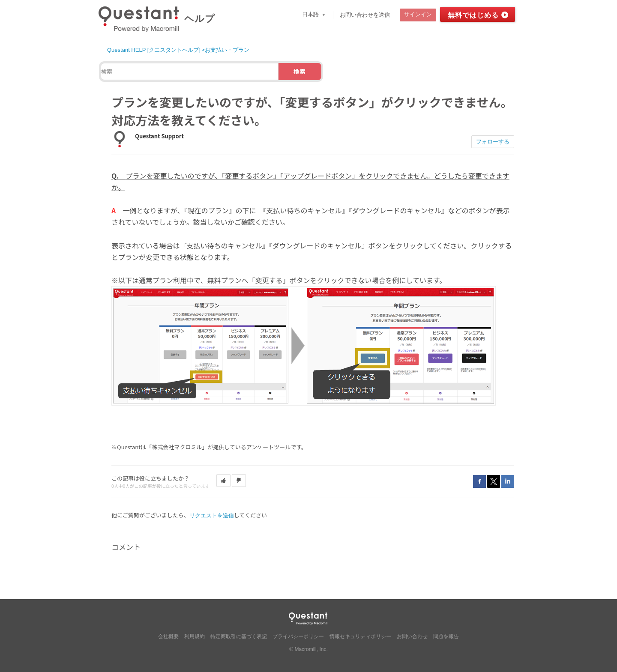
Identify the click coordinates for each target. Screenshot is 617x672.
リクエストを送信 (212, 515)
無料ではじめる (473, 15)
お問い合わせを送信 (365, 15)
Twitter (494, 481)
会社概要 (168, 636)
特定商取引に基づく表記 (239, 636)
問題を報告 (446, 636)
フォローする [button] (493, 142)
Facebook (479, 481)
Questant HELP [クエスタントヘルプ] (154, 50)
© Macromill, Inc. (308, 649)
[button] (223, 481)
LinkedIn (508, 481)
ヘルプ (200, 19)
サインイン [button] (418, 14)
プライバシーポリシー (298, 636)
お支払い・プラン (227, 50)
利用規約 (195, 636)
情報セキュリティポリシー (360, 636)
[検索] (190, 72)
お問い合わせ (412, 636)
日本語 (311, 14)
